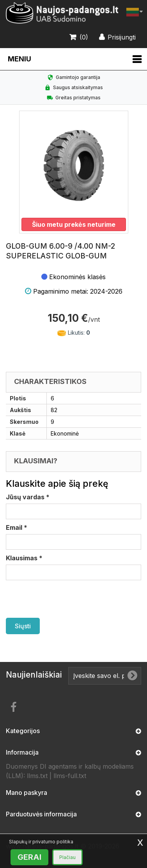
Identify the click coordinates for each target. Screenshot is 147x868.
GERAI (29, 857)
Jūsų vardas (28, 497)
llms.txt (37, 776)
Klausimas (24, 558)
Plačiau (67, 857)
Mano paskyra (27, 793)
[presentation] (65, 599)
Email (17, 527)
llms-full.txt (70, 776)
